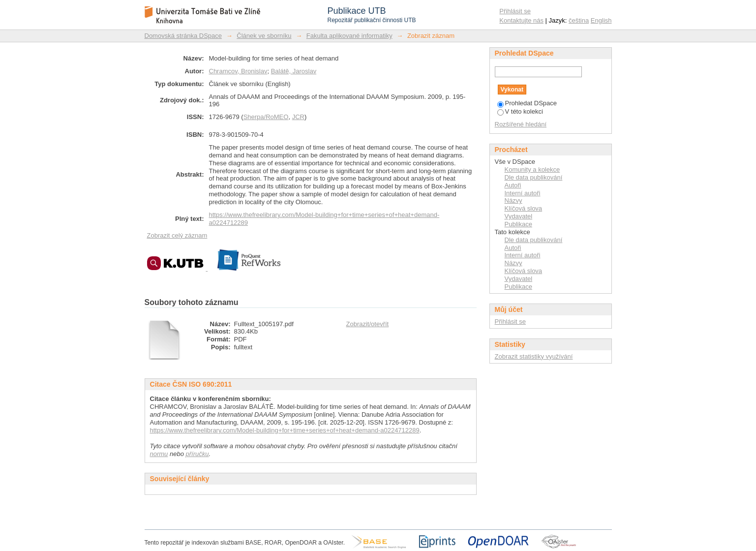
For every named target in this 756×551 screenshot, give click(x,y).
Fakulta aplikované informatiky (349, 36)
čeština (579, 20)
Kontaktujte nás (521, 20)
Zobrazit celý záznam (177, 235)
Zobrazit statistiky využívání (534, 356)
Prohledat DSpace (527, 103)
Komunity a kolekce (532, 169)
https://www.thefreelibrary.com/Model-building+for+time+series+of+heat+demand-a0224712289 (285, 430)
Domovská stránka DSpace (183, 36)
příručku (197, 454)
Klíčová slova (524, 208)
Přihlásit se (515, 11)
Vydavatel (519, 216)
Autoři (513, 185)
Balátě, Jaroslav (294, 71)
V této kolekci (520, 111)
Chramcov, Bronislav (238, 71)
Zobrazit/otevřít (368, 324)
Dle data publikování (534, 177)
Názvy (514, 200)
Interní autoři (523, 193)
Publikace (518, 224)
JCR (298, 117)
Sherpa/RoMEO (266, 117)
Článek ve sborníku (264, 36)
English (601, 20)
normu (159, 454)
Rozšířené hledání (521, 124)
